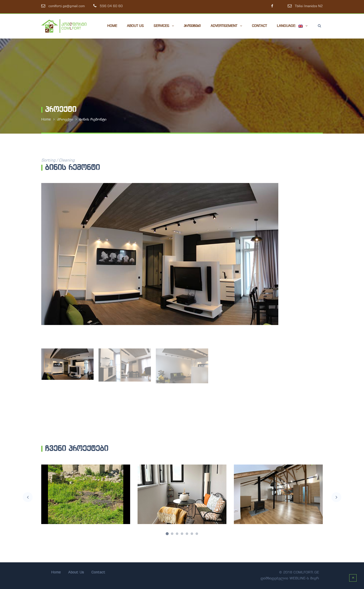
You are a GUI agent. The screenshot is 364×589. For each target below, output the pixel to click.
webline (297, 579)
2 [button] (172, 534)
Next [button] (336, 497)
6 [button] (192, 534)
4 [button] (182, 534)
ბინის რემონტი (93, 120)
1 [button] (167, 534)
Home (46, 120)
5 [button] (187, 534)
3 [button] (177, 534)
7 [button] (197, 534)
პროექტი (65, 120)
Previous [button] (28, 497)
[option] (182, 254)
